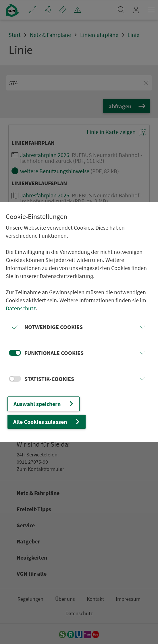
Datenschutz (21, 308)
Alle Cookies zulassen (47, 422)
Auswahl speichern (44, 404)
